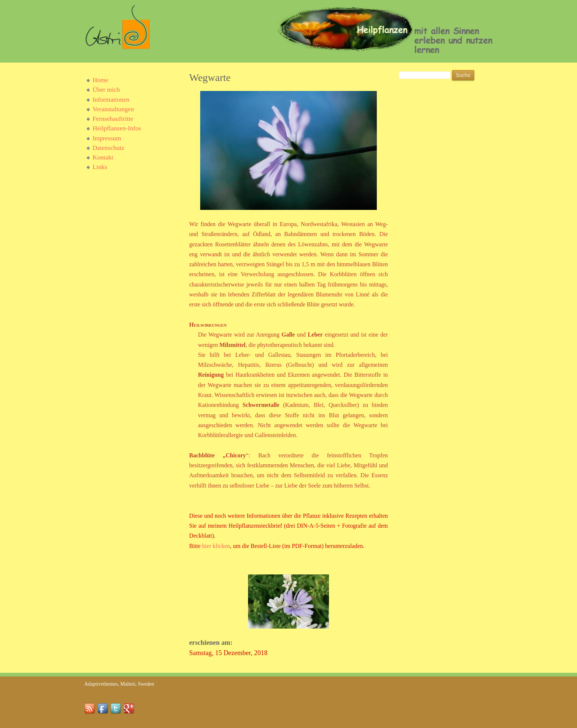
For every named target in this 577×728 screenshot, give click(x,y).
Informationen (111, 99)
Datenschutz (108, 148)
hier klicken (216, 546)
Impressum (107, 138)
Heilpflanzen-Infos (117, 128)
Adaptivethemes (101, 684)
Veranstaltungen (113, 109)
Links (100, 167)
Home (100, 80)
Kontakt (103, 157)
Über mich (106, 89)
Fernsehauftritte (113, 119)
